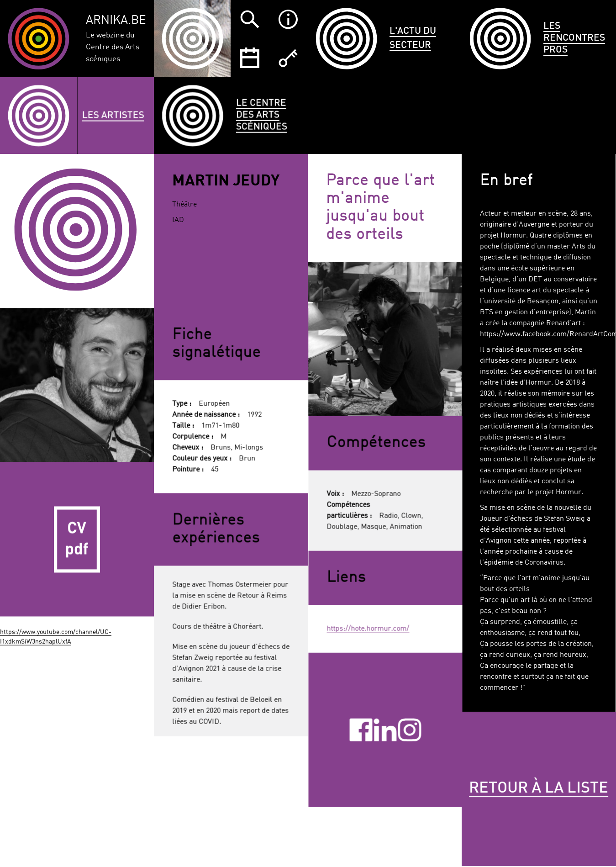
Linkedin (385, 728)
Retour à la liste (478, 792)
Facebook (361, 728)
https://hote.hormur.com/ (368, 628)
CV (77, 536)
